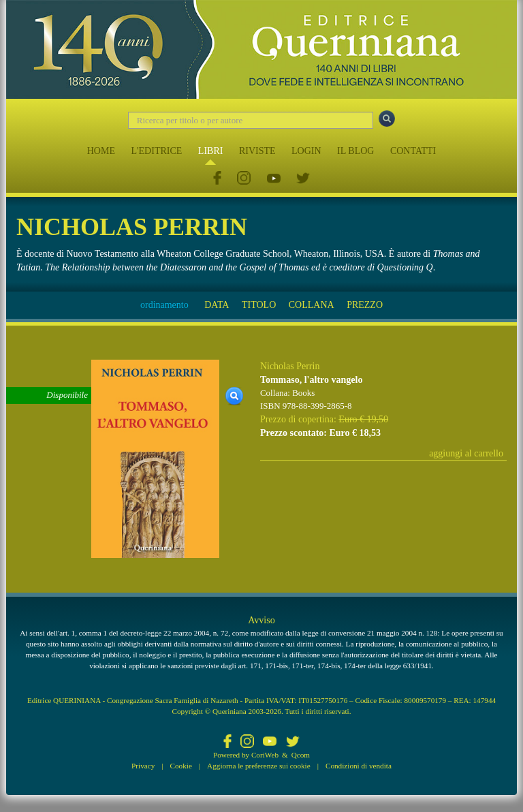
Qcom (301, 755)
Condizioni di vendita (359, 766)
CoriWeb (265, 755)
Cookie (181, 766)
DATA (217, 305)
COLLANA (312, 305)
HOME (101, 151)
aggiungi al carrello (466, 453)
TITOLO (259, 305)
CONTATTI (413, 151)
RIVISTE (257, 151)
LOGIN (306, 151)
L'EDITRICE (156, 151)
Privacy (143, 766)
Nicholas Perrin (290, 366)
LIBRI (211, 151)
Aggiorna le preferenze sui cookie (259, 766)
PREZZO (365, 305)
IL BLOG (355, 151)
